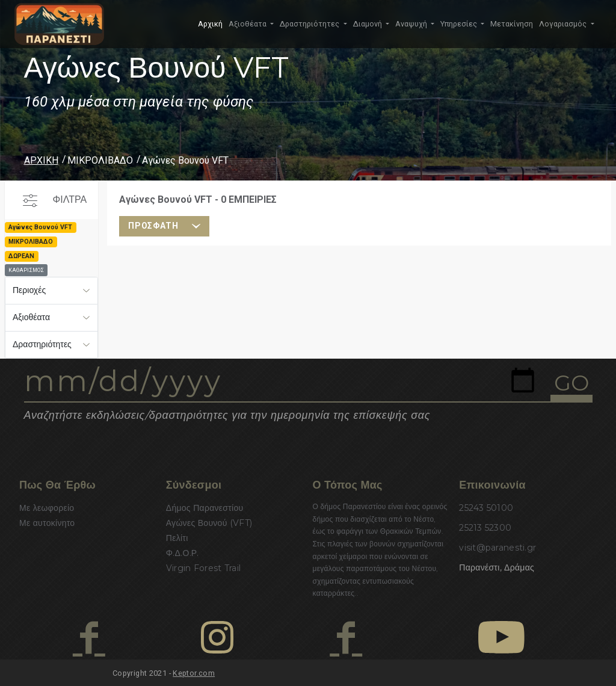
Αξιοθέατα (31, 317)
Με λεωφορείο (47, 508)
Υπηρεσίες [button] (460, 24)
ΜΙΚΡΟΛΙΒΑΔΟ (100, 160)
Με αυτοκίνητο (47, 523)
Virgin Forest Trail (203, 568)
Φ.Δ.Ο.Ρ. (183, 553)
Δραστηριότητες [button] (310, 24)
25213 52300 (485, 528)
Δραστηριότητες (42, 344)
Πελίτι (177, 538)
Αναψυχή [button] (412, 24)
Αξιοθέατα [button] (248, 24)
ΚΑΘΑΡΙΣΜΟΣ (26, 270)
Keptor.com (194, 673)
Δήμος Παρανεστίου (205, 508)
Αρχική (210, 24)
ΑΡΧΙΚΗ (41, 160)
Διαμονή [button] (368, 24)
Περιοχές (29, 290)
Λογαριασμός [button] (564, 24)
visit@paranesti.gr (497, 548)
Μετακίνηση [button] (512, 24)
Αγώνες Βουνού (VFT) (209, 523)
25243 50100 (486, 508)
